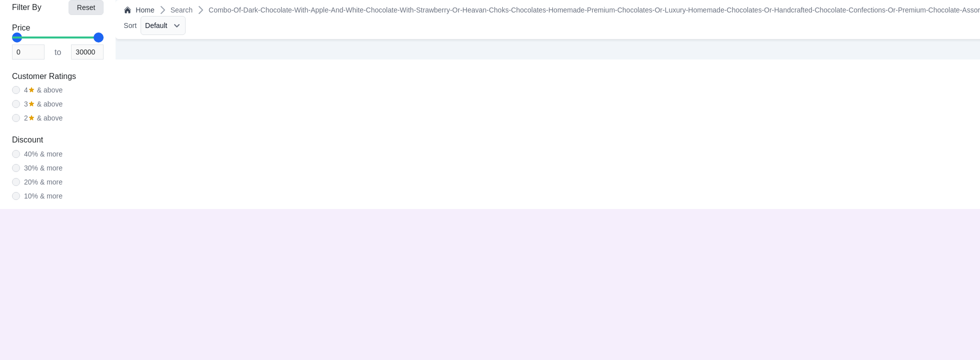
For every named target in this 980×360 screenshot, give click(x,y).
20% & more (43, 182)
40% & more (43, 154)
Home (139, 10)
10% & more (43, 196)
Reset (86, 7)
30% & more (43, 168)
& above (43, 90)
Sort (130, 25)
